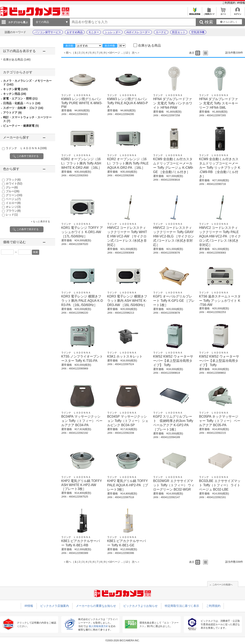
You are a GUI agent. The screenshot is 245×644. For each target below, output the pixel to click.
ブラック (13, 180)
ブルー (13, 191)
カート (223, 13)
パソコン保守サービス (48, 32)
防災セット (179, 32)
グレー (12, 187)
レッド (12, 215)
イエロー (13, 203)
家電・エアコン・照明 (20, 98)
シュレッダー (113, 32)
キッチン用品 (15, 94)
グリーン (14, 195)
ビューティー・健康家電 (21, 126)
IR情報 (241, 3)
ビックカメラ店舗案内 (55, 606)
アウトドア (12, 113)
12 (127, 53)
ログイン (238, 13)
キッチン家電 (15, 89)
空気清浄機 (198, 32)
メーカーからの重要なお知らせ (96, 606)
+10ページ (114, 53)
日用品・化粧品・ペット (22, 103)
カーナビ (161, 32)
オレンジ (13, 207)
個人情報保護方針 (98, 626)
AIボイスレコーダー (138, 32)
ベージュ (13, 199)
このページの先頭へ (222, 585)
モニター (94, 32)
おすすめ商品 (75, 32)
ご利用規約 (229, 3)
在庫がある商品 (17, 59)
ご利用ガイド (209, 13)
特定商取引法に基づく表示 (182, 606)
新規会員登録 (195, 13)
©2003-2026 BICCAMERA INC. (122, 641)
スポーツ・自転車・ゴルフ (23, 108)
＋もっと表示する (40, 221)
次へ (135, 53)
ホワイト (14, 183)
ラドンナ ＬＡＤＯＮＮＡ (26, 148)
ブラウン (13, 211)
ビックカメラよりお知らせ (140, 606)
